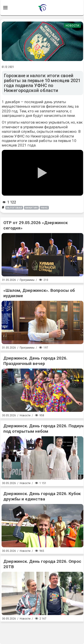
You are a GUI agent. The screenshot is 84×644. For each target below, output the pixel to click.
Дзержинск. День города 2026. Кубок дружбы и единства (42, 496)
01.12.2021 (8, 67)
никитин (31, 208)
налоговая (14, 208)
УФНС (44, 208)
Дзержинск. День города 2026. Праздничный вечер (35, 361)
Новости (72, 26)
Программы (27, 280)
